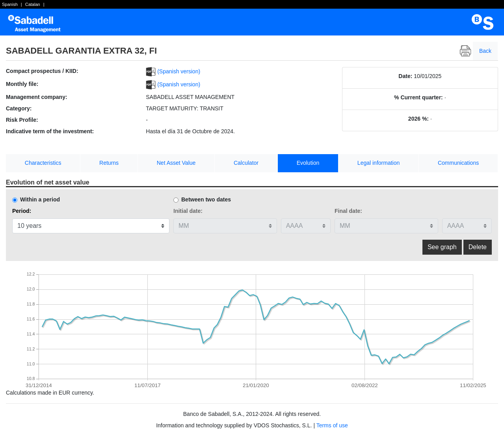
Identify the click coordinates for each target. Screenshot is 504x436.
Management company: (37, 97)
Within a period (40, 199)
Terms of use (332, 425)
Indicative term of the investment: (50, 131)
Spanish (10, 4)
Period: (22, 211)
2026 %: (418, 119)
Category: (19, 108)
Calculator (246, 163)
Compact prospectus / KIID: (42, 71)
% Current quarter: (418, 97)
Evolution (308, 163)
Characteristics (43, 163)
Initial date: (188, 211)
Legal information (378, 163)
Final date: (348, 211)
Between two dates (206, 199)
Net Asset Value (176, 163)
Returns (109, 163)
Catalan (33, 4)
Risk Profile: (22, 120)
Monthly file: (22, 84)
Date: (405, 76)
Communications (458, 163)
